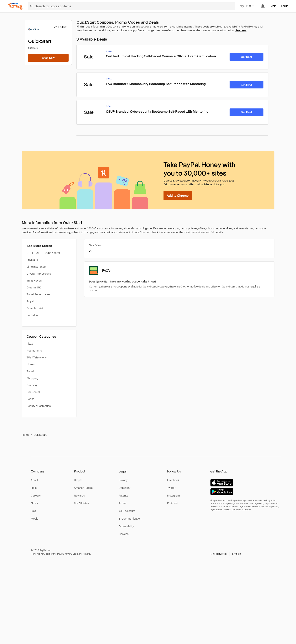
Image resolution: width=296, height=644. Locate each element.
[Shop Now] (48, 58)
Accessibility (126, 526)
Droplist (79, 480)
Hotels (31, 364)
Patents (123, 496)
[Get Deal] (247, 57)
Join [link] (274, 6)
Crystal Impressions (39, 274)
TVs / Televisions (37, 357)
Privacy (123, 480)
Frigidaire (32, 260)
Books (30, 399)
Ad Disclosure (127, 511)
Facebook (173, 480)
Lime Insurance (36, 267)
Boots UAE (33, 315)
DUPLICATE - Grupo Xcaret (43, 253)
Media (35, 519)
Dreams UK (34, 287)
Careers (36, 496)
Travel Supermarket (39, 294)
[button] (226, 554)
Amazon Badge (83, 488)
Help (34, 488)
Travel (30, 371)
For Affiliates (81, 503)
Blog (34, 511)
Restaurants (34, 351)
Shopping (32, 378)
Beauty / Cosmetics (39, 406)
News (34, 503)
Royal (30, 301)
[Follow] (60, 27)
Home (26, 435)
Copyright (125, 488)
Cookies (124, 534)
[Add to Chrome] (178, 196)
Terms (122, 503)
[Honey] (15, 6)
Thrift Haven (34, 281)
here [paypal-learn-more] (88, 554)
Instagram (174, 496)
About (34, 480)
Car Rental (33, 392)
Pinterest (173, 503)
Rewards (79, 496)
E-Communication (130, 519)
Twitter (171, 488)
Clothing (32, 385)
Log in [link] (285, 6)
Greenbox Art (35, 308)
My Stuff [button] (247, 6)
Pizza (30, 344)
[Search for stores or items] (131, 6)
